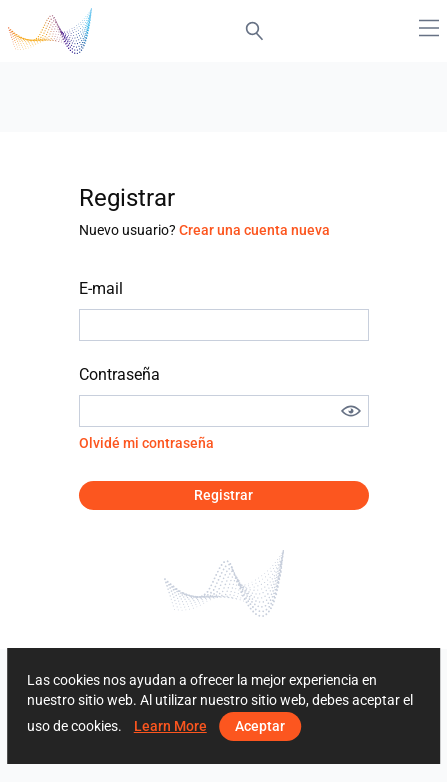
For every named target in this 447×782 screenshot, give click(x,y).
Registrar (223, 495)
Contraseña (119, 374)
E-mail (101, 288)
